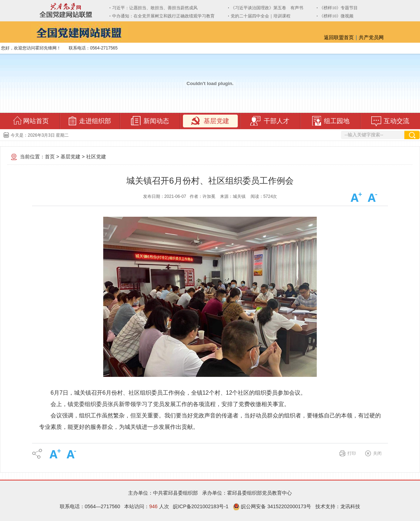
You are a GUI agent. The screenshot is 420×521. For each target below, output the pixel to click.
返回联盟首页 (339, 37)
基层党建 (70, 157)
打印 (352, 453)
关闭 (377, 453)
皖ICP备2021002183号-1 (201, 506)
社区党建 (96, 157)
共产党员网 (371, 37)
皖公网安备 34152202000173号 (272, 506)
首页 (50, 157)
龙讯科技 (350, 506)
